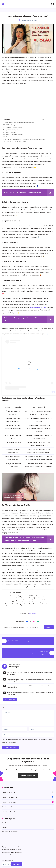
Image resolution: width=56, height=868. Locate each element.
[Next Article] (28, 653)
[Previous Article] (28, 641)
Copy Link (49, 627)
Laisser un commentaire (11, 747)
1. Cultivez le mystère (11, 125)
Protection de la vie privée (10, 832)
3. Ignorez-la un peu (11, 130)
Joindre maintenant (28, 775)
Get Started (17, 864)
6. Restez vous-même (12, 137)
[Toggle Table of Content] (42, 120)
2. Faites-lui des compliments (14, 127)
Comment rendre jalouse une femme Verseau (19, 123)
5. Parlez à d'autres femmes (14, 135)
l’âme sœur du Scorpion (39, 307)
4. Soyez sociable (10, 132)
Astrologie (33, 613)
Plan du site (5, 823)
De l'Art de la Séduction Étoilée (15, 142)
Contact (4, 827)
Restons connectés (8, 860)
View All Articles (10, 700)
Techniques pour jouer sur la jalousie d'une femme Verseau (24, 139)
